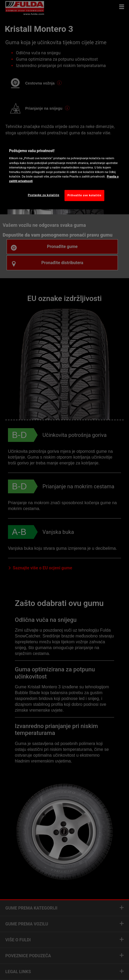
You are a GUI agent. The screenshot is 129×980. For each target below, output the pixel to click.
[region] (64, 174)
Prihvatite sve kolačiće (84, 195)
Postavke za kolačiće (44, 195)
